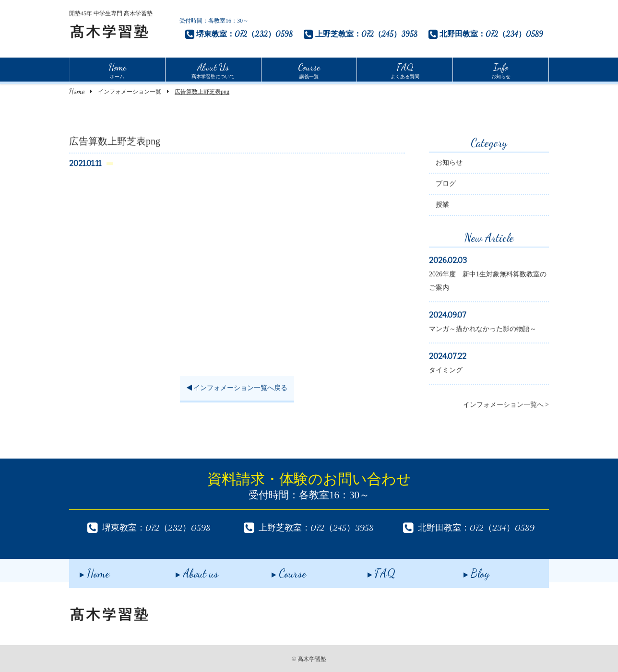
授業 (442, 206)
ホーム (117, 70)
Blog (466, 570)
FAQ (371, 570)
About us (186, 570)
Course (279, 570)
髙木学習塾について (213, 70)
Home (77, 91)
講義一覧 (309, 70)
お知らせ (501, 70)
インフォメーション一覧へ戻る (237, 389)
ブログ (446, 185)
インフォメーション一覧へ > (506, 406)
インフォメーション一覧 (130, 92)
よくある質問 (405, 70)
